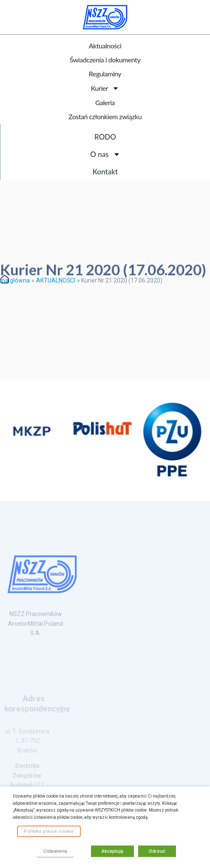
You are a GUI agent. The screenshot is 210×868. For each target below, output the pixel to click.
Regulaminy (105, 74)
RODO (105, 137)
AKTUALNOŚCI (56, 280)
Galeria (105, 102)
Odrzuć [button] (157, 851)
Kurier (105, 88)
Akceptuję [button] (112, 851)
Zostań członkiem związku (105, 116)
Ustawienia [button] (55, 851)
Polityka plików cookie (49, 831)
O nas (105, 154)
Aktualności (105, 46)
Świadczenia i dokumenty (105, 60)
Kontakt (105, 172)
